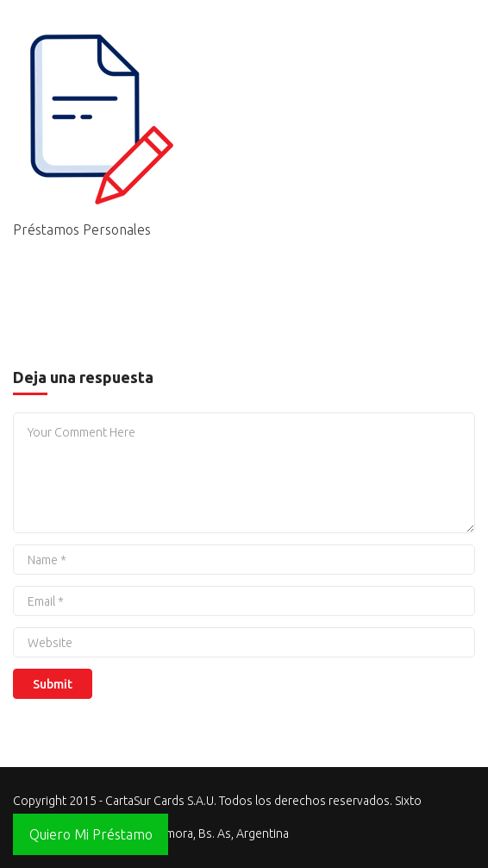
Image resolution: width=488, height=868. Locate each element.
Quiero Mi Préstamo (91, 834)
